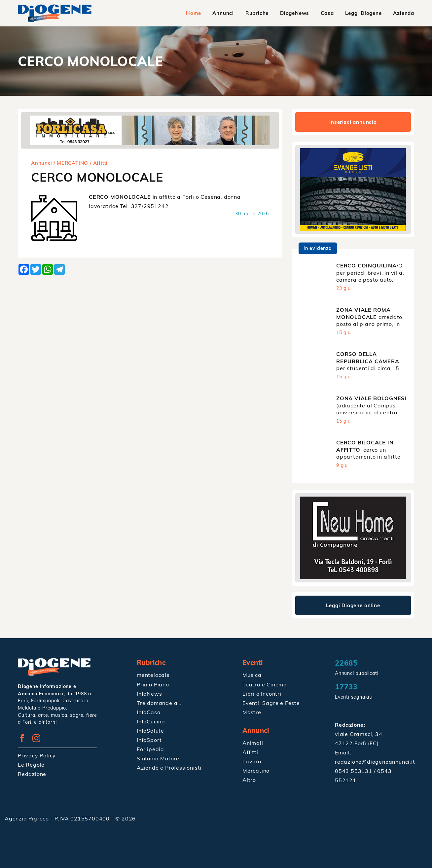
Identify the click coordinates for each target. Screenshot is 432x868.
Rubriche (257, 13)
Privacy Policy (37, 755)
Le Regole (31, 765)
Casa (327, 13)
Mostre (252, 712)
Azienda (404, 13)
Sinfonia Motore (158, 758)
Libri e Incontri (262, 693)
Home (193, 13)
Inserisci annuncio (353, 122)
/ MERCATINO (71, 163)
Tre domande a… (159, 703)
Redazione (32, 774)
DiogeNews (295, 13)
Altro (249, 780)
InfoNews (149, 693)
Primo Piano (153, 684)
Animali (253, 743)
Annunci (223, 13)
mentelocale (153, 675)
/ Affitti (99, 163)
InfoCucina (151, 721)
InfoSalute (150, 730)
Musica (252, 675)
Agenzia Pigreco (28, 818)
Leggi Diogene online (353, 605)
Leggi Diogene (363, 13)
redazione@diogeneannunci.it (375, 762)
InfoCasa (149, 712)
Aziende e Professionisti (169, 767)
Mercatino (256, 770)
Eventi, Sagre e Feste (271, 703)
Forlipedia (150, 749)
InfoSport (149, 740)
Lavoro (252, 761)
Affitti (250, 752)
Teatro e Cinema (265, 684)
